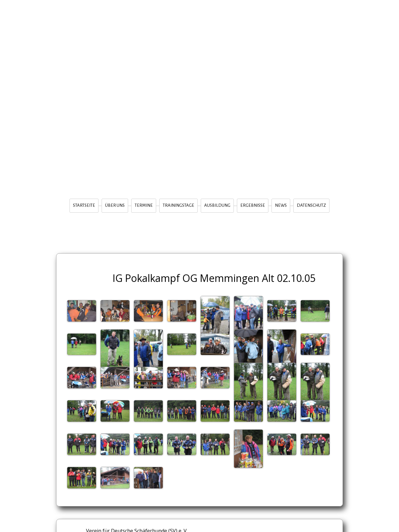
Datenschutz (311, 205)
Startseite (84, 205)
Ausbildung (217, 205)
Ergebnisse (253, 205)
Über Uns (115, 205)
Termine (144, 205)
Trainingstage (178, 205)
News (281, 205)
